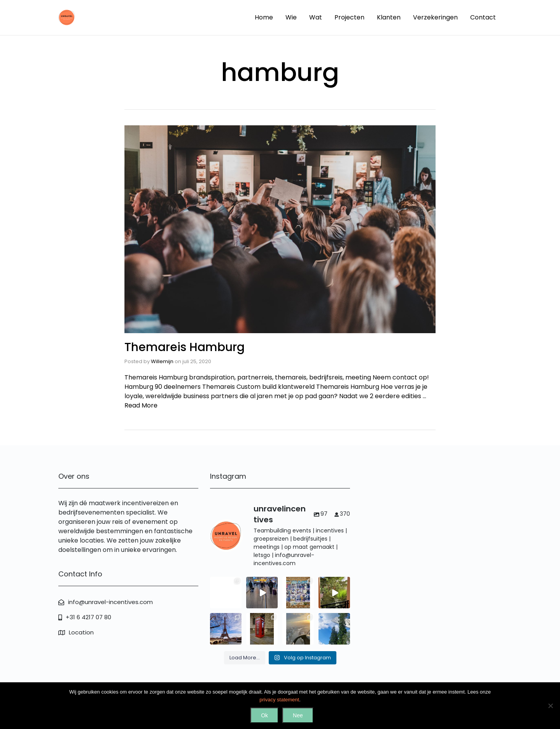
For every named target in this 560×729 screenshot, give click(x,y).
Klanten (389, 17)
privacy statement (279, 700)
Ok (264, 715)
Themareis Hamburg (185, 347)
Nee (298, 715)
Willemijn (162, 361)
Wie (291, 17)
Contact (483, 17)
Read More (141, 405)
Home (264, 17)
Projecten (349, 17)
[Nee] (550, 706)
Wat (316, 17)
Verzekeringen (435, 17)
